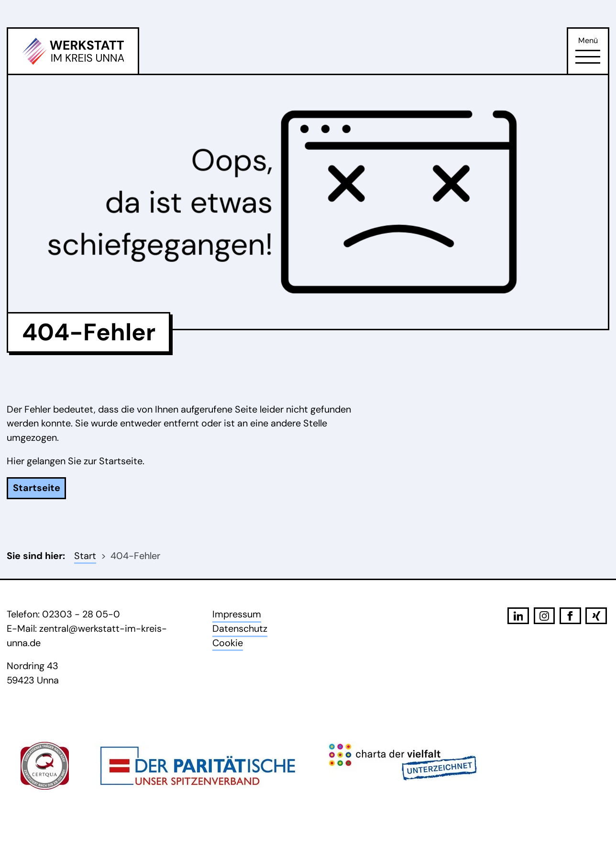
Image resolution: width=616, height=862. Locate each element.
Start (85, 556)
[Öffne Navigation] (588, 57)
